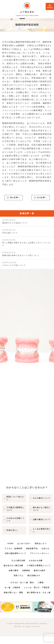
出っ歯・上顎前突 (12, 588)
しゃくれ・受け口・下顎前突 (37, 588)
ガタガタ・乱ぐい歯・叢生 (22, 583)
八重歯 (41, 583)
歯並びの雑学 (40, 571)
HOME (11, 544)
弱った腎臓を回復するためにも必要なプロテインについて (27, 243)
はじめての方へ (24, 544)
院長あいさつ (41, 544)
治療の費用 (13, 571)
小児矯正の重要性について (39, 566)
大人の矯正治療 (18, 561)
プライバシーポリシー (40, 553)
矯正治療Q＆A (34, 576)
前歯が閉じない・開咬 (13, 593)
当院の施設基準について (15, 553)
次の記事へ (42, 198)
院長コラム (19, 576)
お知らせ (45, 549)
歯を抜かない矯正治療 (13, 566)
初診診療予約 (32, 549)
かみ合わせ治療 (36, 561)
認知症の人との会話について (15, 221)
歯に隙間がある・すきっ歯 (39, 593)
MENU (50, 7)
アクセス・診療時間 (13, 549)
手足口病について (10, 231)
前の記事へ (15, 198)
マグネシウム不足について (14, 264)
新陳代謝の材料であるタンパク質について (21, 254)
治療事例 (26, 571)
